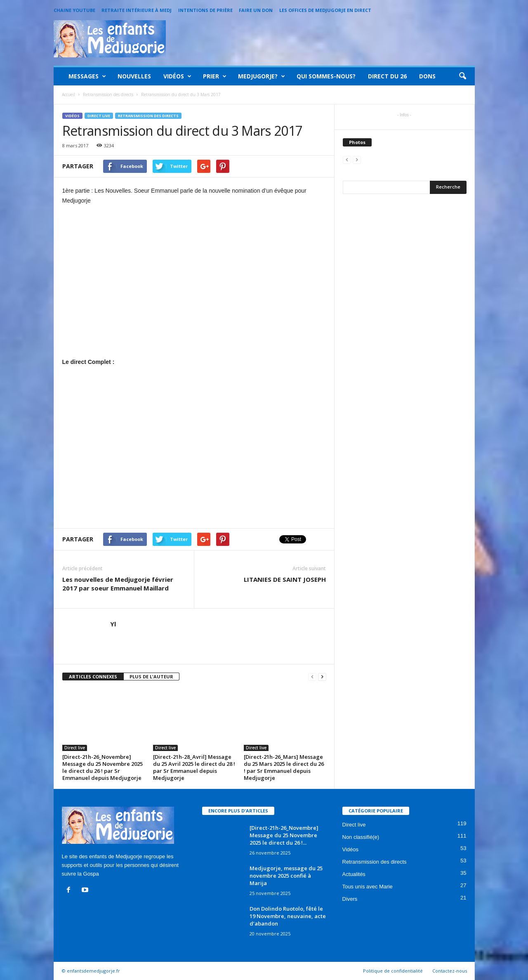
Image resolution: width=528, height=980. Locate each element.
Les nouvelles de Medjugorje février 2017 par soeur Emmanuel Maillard (118, 584)
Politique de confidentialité (393, 971)
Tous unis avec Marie (368, 887)
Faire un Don (256, 10)
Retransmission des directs (148, 116)
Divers (350, 899)
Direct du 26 (387, 76)
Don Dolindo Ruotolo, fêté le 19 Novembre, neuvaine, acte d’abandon (288, 916)
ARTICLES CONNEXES (93, 677)
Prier (215, 76)
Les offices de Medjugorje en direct (325, 10)
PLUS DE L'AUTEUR (151, 677)
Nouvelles (134, 76)
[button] (462, 76)
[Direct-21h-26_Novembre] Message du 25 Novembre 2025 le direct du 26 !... (284, 835)
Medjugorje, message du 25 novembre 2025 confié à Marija (286, 876)
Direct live (99, 116)
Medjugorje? (262, 76)
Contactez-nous (450, 971)
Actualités (354, 874)
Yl (113, 624)
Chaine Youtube (74, 10)
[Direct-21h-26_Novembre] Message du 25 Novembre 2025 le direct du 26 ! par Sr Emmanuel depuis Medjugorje (103, 767)
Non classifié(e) (361, 837)
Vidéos (177, 76)
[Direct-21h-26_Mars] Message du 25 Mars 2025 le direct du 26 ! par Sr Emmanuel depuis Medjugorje (284, 767)
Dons (427, 76)
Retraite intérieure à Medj (137, 10)
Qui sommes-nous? (326, 76)
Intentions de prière (205, 10)
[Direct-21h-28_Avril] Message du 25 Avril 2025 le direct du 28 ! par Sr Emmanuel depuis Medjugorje (194, 767)
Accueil (68, 94)
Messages (87, 76)
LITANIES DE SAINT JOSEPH (285, 579)
